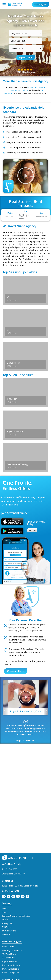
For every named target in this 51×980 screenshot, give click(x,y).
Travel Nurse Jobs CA (11, 893)
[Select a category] (26, 33)
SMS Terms (7, 855)
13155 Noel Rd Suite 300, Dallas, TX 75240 (20, 814)
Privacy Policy (8, 851)
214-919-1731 (20, 802)
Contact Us (8, 809)
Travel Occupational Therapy (14, 920)
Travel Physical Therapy (12, 927)
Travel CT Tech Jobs (10, 912)
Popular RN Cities (9, 889)
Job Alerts (6, 862)
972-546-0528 (11, 797)
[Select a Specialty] (26, 41)
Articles (5, 847)
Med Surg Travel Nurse (12, 878)
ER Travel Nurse (9, 886)
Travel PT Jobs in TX (10, 935)
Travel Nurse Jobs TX (11, 897)
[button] (25, 176)
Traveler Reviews (9, 859)
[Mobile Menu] (4, 4)
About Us (6, 836)
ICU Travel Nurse (9, 882)
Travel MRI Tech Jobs (11, 916)
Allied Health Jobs (11, 907)
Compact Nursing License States (16, 844)
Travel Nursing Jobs (12, 869)
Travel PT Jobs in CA (10, 931)
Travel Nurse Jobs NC (11, 900)
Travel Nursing (8, 874)
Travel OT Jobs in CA (10, 924)
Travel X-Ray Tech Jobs (11, 938)
